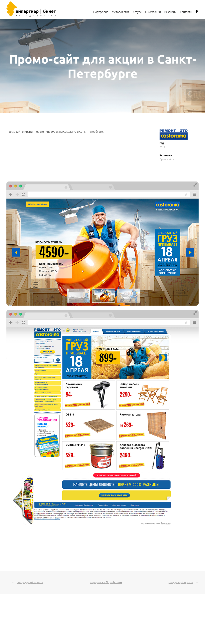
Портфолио (101, 12)
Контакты (186, 12)
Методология (121, 12)
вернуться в (106, 582)
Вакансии (170, 12)
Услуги (137, 12)
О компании (153, 12)
